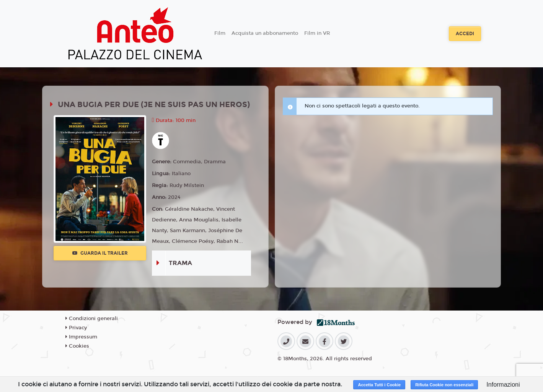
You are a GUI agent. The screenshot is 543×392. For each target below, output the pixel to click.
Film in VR (317, 33)
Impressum (81, 337)
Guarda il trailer (100, 253)
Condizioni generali (92, 319)
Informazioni (503, 385)
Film (220, 33)
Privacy (76, 328)
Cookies (77, 346)
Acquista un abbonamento (265, 33)
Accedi (465, 34)
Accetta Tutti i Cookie (379, 385)
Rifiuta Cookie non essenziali (444, 385)
